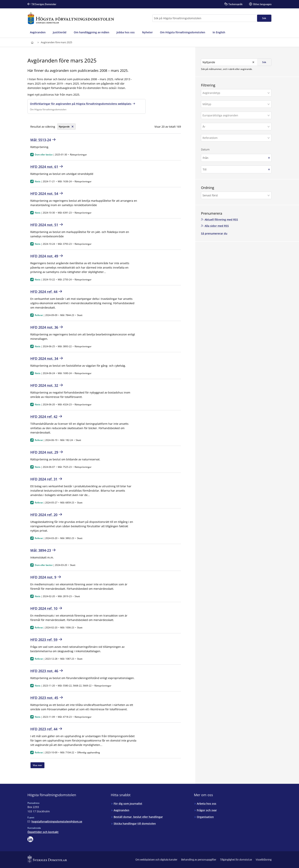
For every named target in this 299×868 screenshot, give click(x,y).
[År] (235, 127)
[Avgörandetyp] (235, 93)
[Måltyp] (235, 104)
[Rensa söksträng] (66, 127)
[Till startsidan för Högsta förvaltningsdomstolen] (71, 18)
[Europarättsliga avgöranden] (235, 115)
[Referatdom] (235, 138)
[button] (236, 93)
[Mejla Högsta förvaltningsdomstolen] (55, 821)
